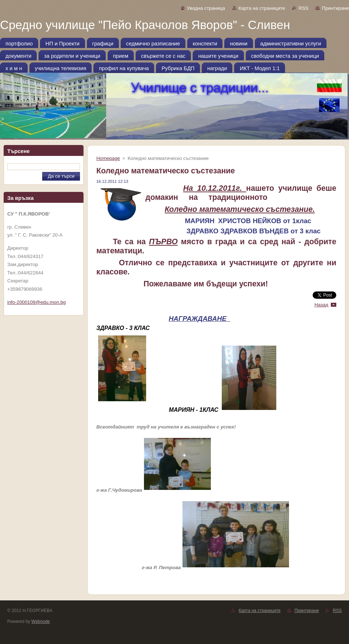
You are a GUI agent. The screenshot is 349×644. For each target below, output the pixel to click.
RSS (303, 8)
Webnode (41, 621)
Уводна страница (206, 8)
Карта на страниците (262, 8)
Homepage (108, 158)
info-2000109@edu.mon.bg (37, 302)
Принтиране (335, 8)
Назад (321, 305)
